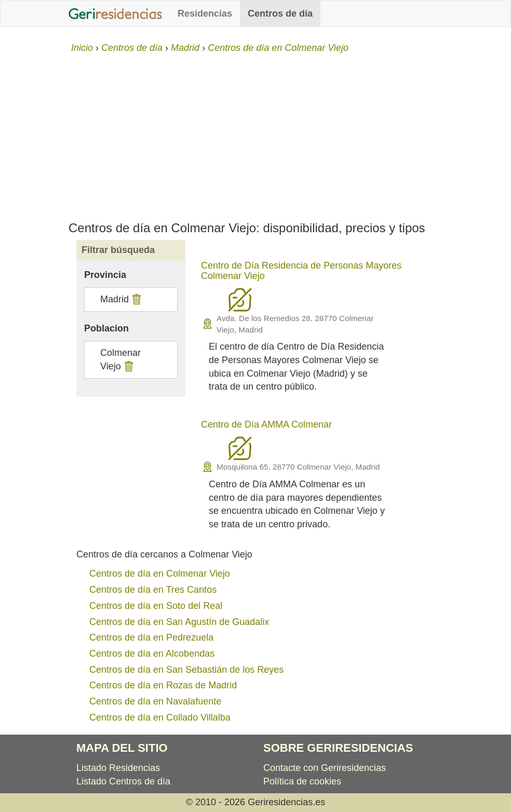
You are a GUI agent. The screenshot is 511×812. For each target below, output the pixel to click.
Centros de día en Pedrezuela (151, 637)
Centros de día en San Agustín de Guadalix (179, 622)
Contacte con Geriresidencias (325, 768)
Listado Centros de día (123, 781)
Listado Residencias (118, 768)
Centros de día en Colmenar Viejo (160, 574)
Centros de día (280, 14)
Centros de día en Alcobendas (152, 654)
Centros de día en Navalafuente (155, 701)
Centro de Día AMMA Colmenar (266, 424)
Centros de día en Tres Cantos (153, 590)
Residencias (205, 14)
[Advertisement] (255, 133)
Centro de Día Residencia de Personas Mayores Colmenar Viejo (301, 271)
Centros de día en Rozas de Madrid (163, 685)
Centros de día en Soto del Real (156, 606)
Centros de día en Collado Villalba (160, 717)
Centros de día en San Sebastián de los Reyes (186, 670)
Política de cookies (302, 781)
